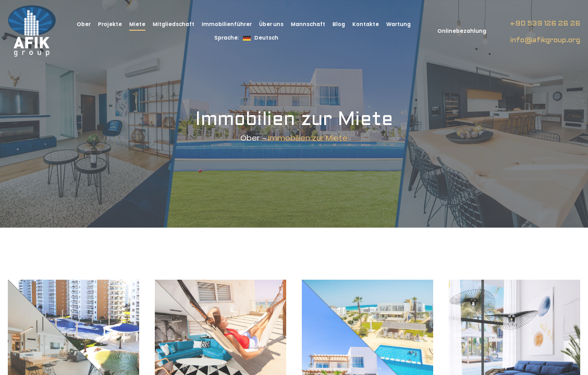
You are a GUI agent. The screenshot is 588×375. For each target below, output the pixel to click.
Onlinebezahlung (461, 31)
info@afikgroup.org (545, 40)
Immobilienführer (227, 24)
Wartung (399, 24)
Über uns (271, 24)
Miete (137, 24)
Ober (84, 24)
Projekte (110, 24)
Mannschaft (308, 24)
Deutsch (246, 38)
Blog (339, 24)
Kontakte (366, 24)
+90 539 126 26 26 (545, 24)
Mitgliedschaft (174, 24)
